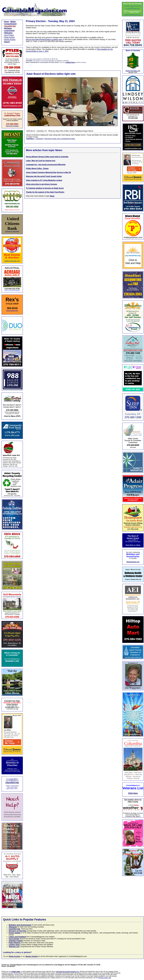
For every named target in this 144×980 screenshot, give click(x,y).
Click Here (133, 793)
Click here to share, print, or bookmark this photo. (60, 139)
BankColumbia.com (133, 71)
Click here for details (12, 126)
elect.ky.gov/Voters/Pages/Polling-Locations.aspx (44, 39)
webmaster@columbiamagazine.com (67, 972)
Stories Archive (10, 40)
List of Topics (9, 35)
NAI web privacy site (105, 978)
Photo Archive (9, 37)
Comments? (40, 139)
